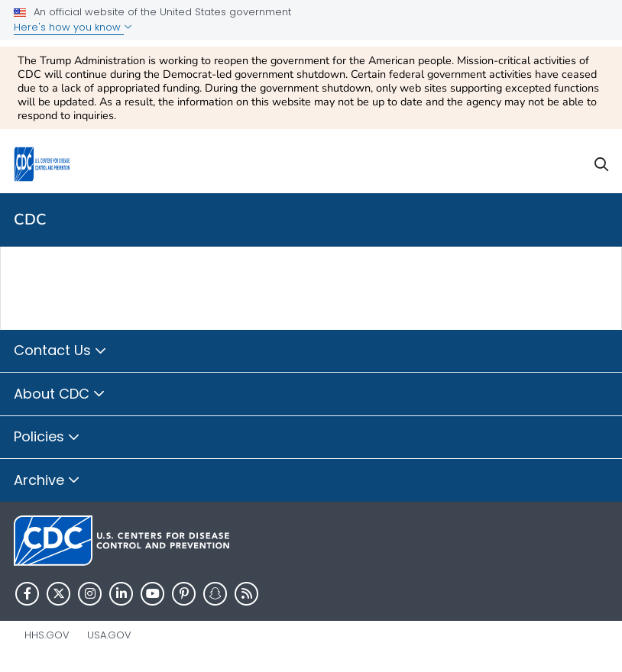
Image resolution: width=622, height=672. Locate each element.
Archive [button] (47, 481)
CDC (30, 220)
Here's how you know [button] (73, 27)
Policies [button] (47, 438)
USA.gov (109, 635)
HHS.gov (47, 635)
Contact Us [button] (60, 351)
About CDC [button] (60, 395)
